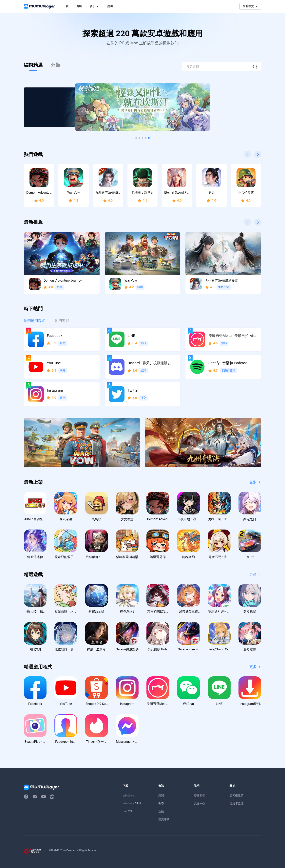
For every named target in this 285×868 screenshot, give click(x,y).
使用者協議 (237, 803)
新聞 (161, 795)
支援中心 (199, 803)
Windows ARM (132, 803)
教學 (161, 803)
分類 (55, 65)
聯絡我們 (199, 795)
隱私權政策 (237, 795)
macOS (127, 811)
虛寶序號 (164, 819)
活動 (161, 811)
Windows (128, 795)
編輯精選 (33, 65)
